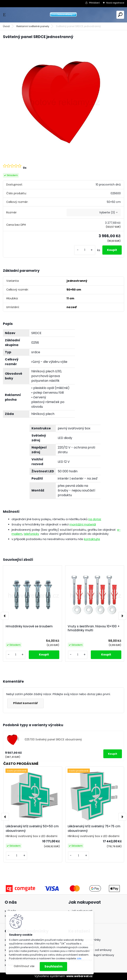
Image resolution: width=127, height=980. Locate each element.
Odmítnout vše (24, 966)
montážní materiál (83, 524)
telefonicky (31, 534)
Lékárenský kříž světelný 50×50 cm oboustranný (32, 828)
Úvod (6, 26)
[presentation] (5, 616)
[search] (120, 15)
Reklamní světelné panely (33, 26)
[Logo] (64, 15)
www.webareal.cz (79, 976)
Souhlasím (53, 966)
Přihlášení (94, 3)
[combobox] (94, 213)
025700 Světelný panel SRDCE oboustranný (53, 740)
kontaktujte (92, 539)
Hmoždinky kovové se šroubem (29, 626)
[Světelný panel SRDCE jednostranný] (63, 101)
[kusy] (85, 250)
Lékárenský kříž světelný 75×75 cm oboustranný (94, 828)
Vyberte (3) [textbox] (107, 212)
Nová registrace (115, 3)
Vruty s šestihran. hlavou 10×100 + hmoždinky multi (94, 628)
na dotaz (95, 519)
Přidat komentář (25, 703)
